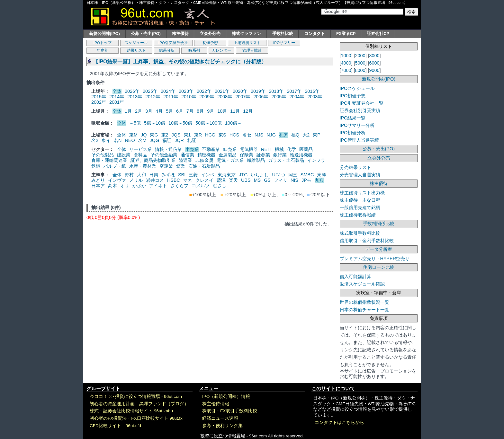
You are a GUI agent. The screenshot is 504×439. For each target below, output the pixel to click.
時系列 (194, 50)
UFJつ (278, 175)
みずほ (168, 175)
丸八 (319, 180)
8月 (200, 111)
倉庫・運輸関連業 (109, 160)
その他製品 (103, 155)
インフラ (316, 160)
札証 (192, 140)
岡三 (293, 175)
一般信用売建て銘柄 (360, 207)
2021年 (222, 91)
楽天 (233, 180)
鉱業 (181, 166)
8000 (360, 70)
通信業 (187, 155)
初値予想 (210, 43)
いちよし (260, 175)
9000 (374, 70)
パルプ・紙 (115, 166)
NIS (294, 180)
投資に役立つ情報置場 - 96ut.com (148, 396)
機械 (279, 149)
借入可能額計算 (355, 277)
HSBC (174, 180)
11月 (235, 111)
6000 (374, 63)
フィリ (281, 180)
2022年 (204, 91)
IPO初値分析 (353, 133)
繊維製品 (256, 160)
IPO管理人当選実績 (360, 140)
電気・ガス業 (230, 160)
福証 (167, 140)
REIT (266, 149)
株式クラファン (246, 34)
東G (154, 135)
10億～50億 (180, 123)
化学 (292, 149)
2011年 (171, 97)
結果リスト (136, 50)
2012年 (153, 97)
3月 (149, 111)
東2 (165, 135)
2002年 (99, 102)
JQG (155, 140)
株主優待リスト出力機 (362, 193)
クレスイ (204, 180)
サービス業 (140, 149)
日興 (154, 175)
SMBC (307, 175)
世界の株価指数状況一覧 (364, 302)
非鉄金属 (204, 160)
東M (133, 135)
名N (118, 140)
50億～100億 (209, 123)
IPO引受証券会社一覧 (362, 103)
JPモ (306, 180)
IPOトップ (103, 43)
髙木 (113, 186)
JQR (179, 140)
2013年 (135, 97)
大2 (306, 135)
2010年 (189, 97)
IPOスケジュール (357, 88)
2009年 (207, 97)
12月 (248, 111)
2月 (139, 111)
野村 (129, 175)
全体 (117, 91)
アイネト (158, 186)
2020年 (240, 91)
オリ (125, 186)
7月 (190, 111)
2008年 (225, 97)
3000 (374, 56)
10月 (222, 111)
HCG (210, 135)
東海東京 (227, 175)
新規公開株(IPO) (104, 34)
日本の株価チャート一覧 (364, 310)
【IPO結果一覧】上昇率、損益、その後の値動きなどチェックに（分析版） (180, 61)
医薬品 (306, 149)
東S (222, 135)
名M (142, 140)
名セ (247, 135)
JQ (144, 135)
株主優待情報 (216, 404)
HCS (234, 135)
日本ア (98, 186)
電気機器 (249, 149)
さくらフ (179, 186)
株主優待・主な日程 (360, 200)
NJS (259, 135)
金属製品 (228, 155)
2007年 (243, 97)
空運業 (166, 166)
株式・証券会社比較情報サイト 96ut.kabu (131, 411)
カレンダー (221, 50)
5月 (169, 111)
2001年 (117, 102)
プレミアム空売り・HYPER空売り (375, 259)
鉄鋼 (96, 166)
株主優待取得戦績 (358, 215)
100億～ (233, 123)
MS (257, 180)
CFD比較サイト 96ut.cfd (115, 426)
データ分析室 (379, 249)
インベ (208, 175)
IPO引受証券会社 (173, 43)
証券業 (263, 155)
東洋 (321, 175)
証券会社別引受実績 (360, 110)
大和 (141, 175)
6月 (180, 111)
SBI (182, 175)
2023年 (186, 91)
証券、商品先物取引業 (153, 160)
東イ (106, 140)
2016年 (312, 91)
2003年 (315, 97)
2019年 (258, 91)
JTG (243, 175)
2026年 (132, 91)
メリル (136, 180)
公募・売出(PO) (146, 34)
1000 (346, 56)
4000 (346, 63)
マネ (188, 180)
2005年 (279, 97)
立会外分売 (210, 34)
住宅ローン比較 (379, 267)
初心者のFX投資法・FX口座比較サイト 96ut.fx (136, 418)
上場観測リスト (247, 43)
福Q (295, 135)
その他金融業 (164, 155)
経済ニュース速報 (220, 418)
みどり (98, 180)
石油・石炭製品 (204, 166)
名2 (95, 140)
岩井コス (155, 180)
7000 (346, 70)
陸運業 (185, 160)
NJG (271, 135)
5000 (360, 63)
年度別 (103, 50)
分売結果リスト (355, 167)
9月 (211, 111)
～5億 (135, 123)
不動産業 (211, 149)
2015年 (99, 97)
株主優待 (180, 34)
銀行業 (280, 155)
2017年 (294, 91)
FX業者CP (346, 34)
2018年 (276, 91)
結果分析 (167, 50)
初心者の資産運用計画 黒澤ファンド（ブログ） (139, 404)
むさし (220, 186)
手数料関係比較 (379, 224)
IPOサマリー (284, 43)
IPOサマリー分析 (357, 125)
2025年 (150, 91)
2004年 (297, 97)
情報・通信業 (168, 149)
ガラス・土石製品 (286, 160)
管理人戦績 (252, 50)
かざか (139, 186)
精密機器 (206, 155)
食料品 (140, 155)
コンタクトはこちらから (339, 422)
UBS (246, 180)
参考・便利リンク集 (222, 426)
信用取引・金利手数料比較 (367, 241)
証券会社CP (378, 34)
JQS (176, 135)
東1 (187, 135)
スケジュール (136, 43)
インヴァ (117, 180)
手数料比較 (283, 34)
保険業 (247, 155)
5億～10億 (155, 123)
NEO (130, 140)
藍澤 (221, 180)
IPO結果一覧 (353, 118)
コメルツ (201, 186)
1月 (128, 111)
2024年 (168, 91)
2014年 (117, 97)
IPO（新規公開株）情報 (226, 396)
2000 (360, 56)
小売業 (192, 149)
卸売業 (230, 149)
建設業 (124, 155)
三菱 (193, 175)
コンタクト (315, 34)
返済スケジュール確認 (362, 284)
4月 (159, 111)
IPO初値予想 (353, 96)
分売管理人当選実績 (360, 175)
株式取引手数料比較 (360, 233)
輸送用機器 (301, 155)
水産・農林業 (143, 166)
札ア (283, 135)
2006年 (261, 97)
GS (267, 180)
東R (198, 135)
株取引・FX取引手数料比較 (230, 411)
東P (317, 135)
